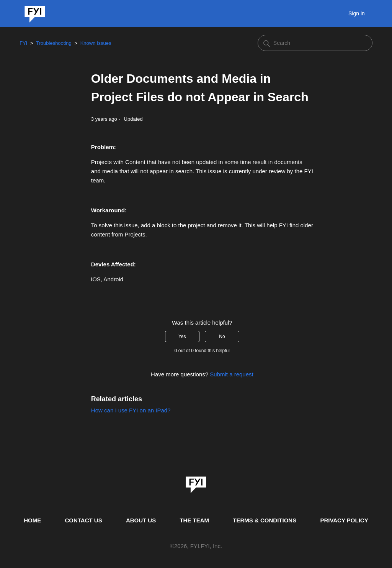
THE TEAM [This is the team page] (194, 520)
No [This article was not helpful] (222, 337)
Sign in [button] (357, 13)
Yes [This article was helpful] (182, 337)
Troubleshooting (54, 43)
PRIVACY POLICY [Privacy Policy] (344, 520)
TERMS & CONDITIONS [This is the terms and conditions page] (265, 520)
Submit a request (231, 374)
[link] (196, 482)
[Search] (315, 43)
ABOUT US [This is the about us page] (141, 520)
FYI (23, 43)
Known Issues (96, 43)
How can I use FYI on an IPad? (131, 410)
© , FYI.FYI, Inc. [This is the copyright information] (196, 546)
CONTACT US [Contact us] (83, 520)
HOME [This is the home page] (32, 520)
